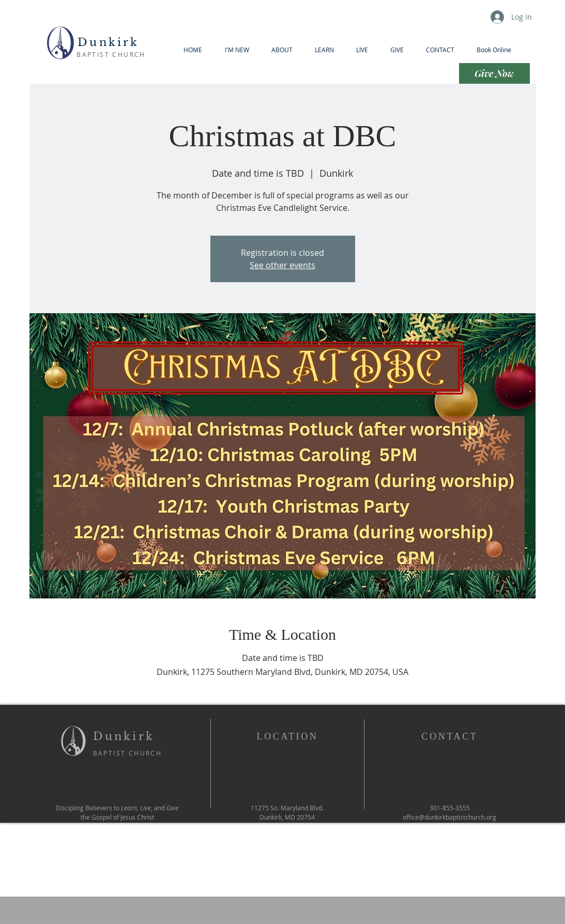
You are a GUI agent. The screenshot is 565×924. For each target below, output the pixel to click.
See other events (282, 265)
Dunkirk (111, 42)
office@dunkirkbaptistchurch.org (449, 817)
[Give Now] (494, 73)
